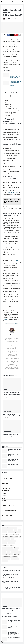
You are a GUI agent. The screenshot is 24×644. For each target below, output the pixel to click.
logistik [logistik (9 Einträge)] (14, 541)
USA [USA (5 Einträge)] (15, 554)
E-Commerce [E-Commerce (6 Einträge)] (12, 534)
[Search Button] (22, 2)
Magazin (5, 390)
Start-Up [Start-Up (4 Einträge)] (10, 550)
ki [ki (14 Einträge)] (3, 539)
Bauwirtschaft (6, 483)
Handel (4, 493)
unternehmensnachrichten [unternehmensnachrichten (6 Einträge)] (8, 554)
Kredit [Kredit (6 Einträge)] (12, 539)
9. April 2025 (5, 438)
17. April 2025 (15, 19)
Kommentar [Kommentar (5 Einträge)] (7, 539)
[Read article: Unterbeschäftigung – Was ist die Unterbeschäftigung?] (12, 426)
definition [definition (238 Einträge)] (5, 532)
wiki (6, 324)
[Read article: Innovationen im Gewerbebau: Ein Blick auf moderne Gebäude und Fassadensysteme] (5, 622)
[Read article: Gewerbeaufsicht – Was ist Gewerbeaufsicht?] (5, 461)
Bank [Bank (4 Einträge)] (12, 530)
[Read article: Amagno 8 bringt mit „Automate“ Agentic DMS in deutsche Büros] (5, 639)
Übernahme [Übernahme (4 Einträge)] (5, 561)
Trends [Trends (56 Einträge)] (13, 552)
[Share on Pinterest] (16, 35)
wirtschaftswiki (11, 324)
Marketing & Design (7, 503)
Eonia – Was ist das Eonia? (13, 464)
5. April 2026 (9, 612)
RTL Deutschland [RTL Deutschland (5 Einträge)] (6, 548)
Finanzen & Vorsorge (7, 488)
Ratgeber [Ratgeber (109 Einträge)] (12, 546)
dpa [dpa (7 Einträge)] (4, 534)
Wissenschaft (6, 518)
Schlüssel (5, 319)
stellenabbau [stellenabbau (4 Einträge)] (15, 550)
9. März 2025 (12, 79)
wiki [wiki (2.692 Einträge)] (18, 554)
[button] (2, 642)
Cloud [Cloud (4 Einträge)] (19, 530)
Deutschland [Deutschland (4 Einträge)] (11, 532)
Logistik (4, 498)
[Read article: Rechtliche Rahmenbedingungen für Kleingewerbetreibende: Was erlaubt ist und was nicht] (6, 75)
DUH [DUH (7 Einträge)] (7, 534)
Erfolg (17, 260)
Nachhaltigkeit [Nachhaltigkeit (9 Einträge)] (11, 543)
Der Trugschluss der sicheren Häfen (9, 585)
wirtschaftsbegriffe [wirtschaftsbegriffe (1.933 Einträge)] (7, 557)
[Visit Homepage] (12, 2)
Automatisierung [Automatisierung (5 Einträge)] (6, 530)
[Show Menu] (2, 2)
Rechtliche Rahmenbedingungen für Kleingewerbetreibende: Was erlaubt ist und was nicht (12, 394)
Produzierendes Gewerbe (8, 506)
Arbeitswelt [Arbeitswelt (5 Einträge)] (14, 528)
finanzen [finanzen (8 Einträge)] (11, 537)
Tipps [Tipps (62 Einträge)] (9, 552)
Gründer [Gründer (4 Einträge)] (16, 537)
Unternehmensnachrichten (9, 511)
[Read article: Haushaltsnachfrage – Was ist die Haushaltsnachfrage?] (5, 451)
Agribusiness (5, 476)
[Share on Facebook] (8, 35)
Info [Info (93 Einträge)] (20, 537)
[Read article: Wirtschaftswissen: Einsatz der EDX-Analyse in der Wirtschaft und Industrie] (6, 83)
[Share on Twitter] (12, 35)
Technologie (5, 508)
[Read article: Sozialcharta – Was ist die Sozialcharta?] (5, 456)
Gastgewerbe (5, 491)
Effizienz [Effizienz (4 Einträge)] (17, 534)
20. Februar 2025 (12, 85)
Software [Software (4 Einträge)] (5, 550)
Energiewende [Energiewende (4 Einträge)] (5, 537)
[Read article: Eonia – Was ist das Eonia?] (5, 466)
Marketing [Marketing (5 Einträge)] (5, 543)
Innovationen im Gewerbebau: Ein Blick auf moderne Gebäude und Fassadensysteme (14, 622)
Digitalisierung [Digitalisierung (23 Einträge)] (17, 532)
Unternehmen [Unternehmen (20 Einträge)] (18, 552)
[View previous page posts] (11, 88)
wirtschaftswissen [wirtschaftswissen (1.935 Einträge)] (6, 559)
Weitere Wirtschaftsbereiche (9, 513)
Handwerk (5, 496)
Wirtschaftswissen (9, 8)
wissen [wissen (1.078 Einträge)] (13, 559)
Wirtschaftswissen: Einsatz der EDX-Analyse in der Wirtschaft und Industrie (15, 83)
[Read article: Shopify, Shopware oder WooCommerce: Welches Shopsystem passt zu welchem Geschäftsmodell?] (5, 632)
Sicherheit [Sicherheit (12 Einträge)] (16, 548)
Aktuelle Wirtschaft (7, 478)
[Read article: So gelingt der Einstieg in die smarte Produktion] (5, 627)
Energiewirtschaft (7, 486)
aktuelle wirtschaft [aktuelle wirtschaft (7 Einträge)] (6, 528)
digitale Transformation (12, 192)
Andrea (9, 19)
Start (4, 8)
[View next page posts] (13, 88)
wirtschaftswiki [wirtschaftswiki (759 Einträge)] (15, 557)
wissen (16, 324)
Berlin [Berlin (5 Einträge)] (15, 530)
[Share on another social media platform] (19, 35)
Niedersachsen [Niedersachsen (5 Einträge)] (6, 546)
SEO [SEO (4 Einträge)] (12, 548)
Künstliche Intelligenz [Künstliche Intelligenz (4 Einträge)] (7, 541)
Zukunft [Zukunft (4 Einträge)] (17, 559)
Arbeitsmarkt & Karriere (8, 481)
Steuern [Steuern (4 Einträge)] (4, 552)
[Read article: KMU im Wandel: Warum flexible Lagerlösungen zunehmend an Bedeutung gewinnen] (12, 602)
